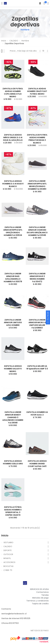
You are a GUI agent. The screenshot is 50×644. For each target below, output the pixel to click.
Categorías (2, 3)
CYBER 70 (8, 570)
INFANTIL (7, 558)
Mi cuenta (48, 3)
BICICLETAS (8, 566)
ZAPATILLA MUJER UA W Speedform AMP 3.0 (37, 367)
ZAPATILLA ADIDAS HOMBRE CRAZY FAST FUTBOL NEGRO (37, 91)
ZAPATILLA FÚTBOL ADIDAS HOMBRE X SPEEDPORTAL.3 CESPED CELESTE (13, 511)
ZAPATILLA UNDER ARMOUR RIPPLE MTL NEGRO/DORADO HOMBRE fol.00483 (37, 185)
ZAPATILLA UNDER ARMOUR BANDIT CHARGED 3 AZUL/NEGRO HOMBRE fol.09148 (13, 417)
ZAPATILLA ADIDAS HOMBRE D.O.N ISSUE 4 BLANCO (13, 184)
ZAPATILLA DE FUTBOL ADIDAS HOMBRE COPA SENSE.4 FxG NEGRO (13, 93)
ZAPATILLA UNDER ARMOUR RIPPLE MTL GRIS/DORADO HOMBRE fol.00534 (13, 231)
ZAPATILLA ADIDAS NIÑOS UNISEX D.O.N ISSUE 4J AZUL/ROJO (13, 137)
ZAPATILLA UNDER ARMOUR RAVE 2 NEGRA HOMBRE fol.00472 (37, 278)
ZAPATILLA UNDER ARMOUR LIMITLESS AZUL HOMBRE (13, 322)
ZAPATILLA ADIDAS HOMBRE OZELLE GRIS (13, 462)
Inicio (5, 535)
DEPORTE (8, 550)
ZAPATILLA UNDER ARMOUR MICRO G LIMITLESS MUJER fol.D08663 (37, 324)
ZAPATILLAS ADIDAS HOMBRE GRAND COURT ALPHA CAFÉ (37, 464)
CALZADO (8, 546)
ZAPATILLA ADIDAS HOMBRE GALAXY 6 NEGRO (13, 369)
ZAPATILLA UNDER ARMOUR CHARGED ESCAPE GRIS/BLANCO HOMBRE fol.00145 (37, 231)
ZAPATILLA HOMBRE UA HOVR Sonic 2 (37, 413)
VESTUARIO (8, 542)
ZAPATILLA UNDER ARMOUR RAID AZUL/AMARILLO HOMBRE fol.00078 (13, 278)
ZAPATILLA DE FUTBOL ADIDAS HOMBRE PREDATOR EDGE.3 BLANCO (37, 139)
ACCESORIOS (9, 562)
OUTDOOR (8, 554)
